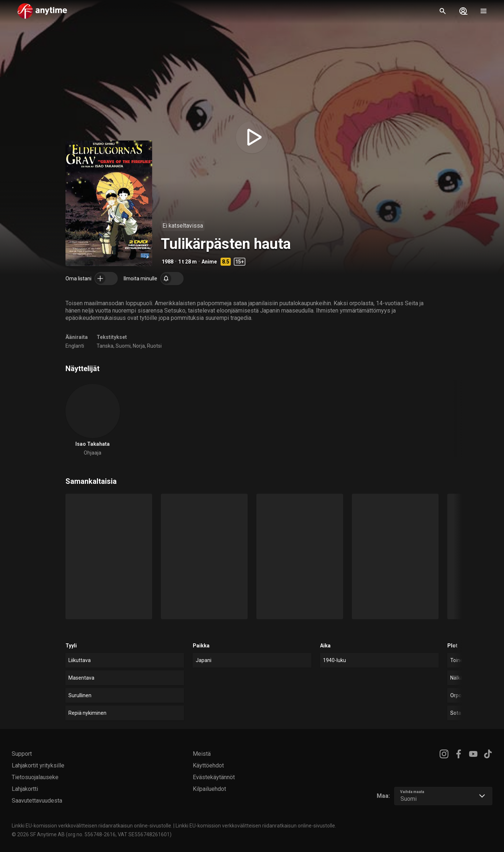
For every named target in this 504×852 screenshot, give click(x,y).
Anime (209, 262)
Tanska (105, 346)
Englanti (75, 346)
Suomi (123, 346)
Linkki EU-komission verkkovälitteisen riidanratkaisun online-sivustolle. (92, 826)
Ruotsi (154, 346)
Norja (139, 346)
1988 (168, 262)
